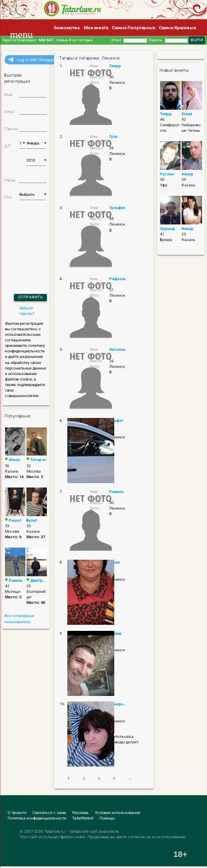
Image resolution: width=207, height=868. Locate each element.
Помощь (107, 818)
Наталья (117, 350)
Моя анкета (96, 28)
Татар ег (38, 460)
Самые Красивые (177, 28)
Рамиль (116, 492)
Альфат (116, 421)
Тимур (115, 66)
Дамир (115, 634)
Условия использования (118, 813)
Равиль (16, 581)
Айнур (187, 174)
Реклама (80, 813)
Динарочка (118, 704)
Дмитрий (39, 581)
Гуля (113, 137)
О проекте (17, 813)
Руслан (167, 174)
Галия (115, 562)
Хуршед (167, 229)
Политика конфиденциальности (37, 818)
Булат (32, 521)
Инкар (187, 229)
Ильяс (15, 460)
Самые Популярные (134, 28)
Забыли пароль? (27, 311)
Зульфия (117, 208)
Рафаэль (118, 279)
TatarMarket (83, 818)
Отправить (31, 297)
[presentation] (34, 232)
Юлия (187, 114)
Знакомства (67, 28)
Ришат (15, 521)
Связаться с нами (49, 813)
